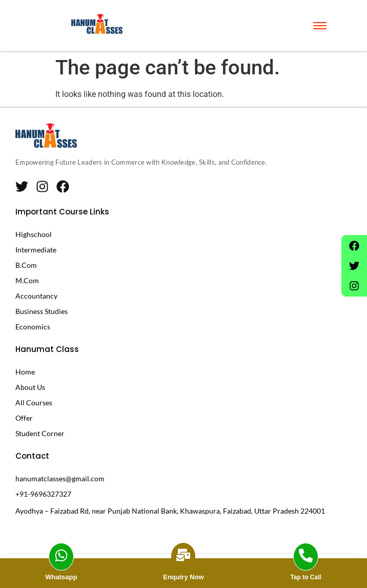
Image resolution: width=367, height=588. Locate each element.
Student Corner (40, 433)
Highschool (34, 234)
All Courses (34, 403)
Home (25, 372)
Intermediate (36, 250)
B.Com (26, 265)
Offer (24, 418)
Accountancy (36, 296)
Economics (33, 327)
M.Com (27, 280)
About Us (30, 387)
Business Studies (42, 311)
